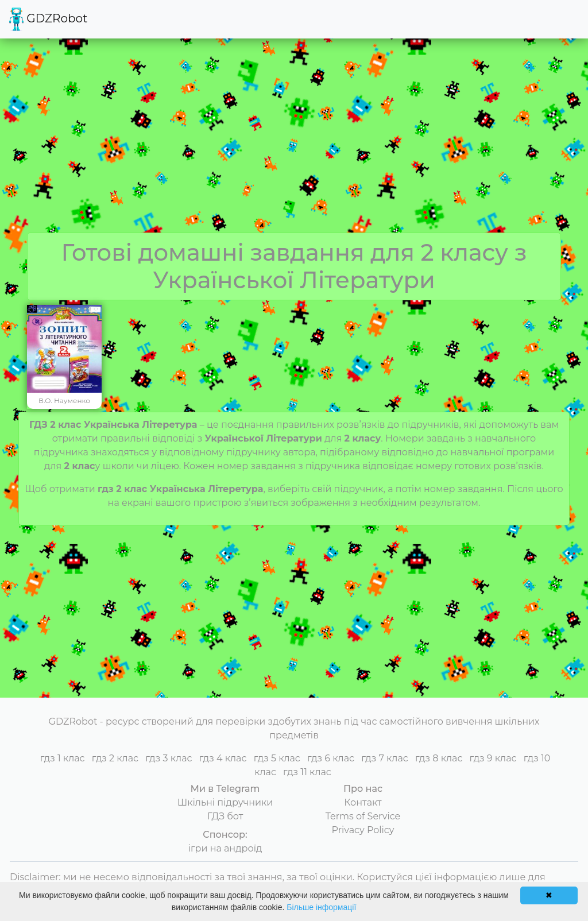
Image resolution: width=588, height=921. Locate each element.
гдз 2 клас (115, 758)
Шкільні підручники (225, 802)
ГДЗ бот (225, 816)
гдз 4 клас (223, 758)
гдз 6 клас (331, 758)
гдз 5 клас (277, 758)
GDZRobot (48, 19)
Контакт (363, 802)
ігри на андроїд (225, 848)
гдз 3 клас (169, 758)
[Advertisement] (294, 146)
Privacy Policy (363, 830)
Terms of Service (363, 816)
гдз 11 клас (307, 772)
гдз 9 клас (493, 758)
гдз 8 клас (439, 758)
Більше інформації (321, 907)
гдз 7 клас (385, 758)
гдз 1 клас (63, 758)
